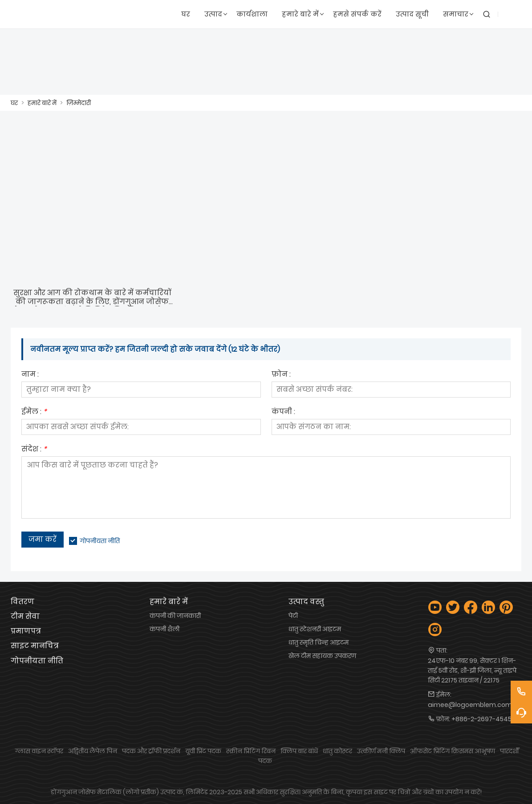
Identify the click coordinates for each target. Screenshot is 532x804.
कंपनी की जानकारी (175, 616)
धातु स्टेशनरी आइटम (315, 629)
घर (14, 103)
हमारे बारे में (42, 103)
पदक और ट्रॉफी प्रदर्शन (151, 751)
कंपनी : (283, 412)
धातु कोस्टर (337, 751)
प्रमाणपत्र (26, 631)
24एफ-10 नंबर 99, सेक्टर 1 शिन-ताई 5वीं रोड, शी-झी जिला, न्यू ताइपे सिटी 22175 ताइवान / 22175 (472, 670)
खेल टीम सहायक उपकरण (322, 656)
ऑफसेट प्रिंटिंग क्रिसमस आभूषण (453, 751)
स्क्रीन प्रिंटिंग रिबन (251, 751)
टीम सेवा (25, 616)
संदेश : (34, 450)
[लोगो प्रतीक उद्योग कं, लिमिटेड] (36, 14)
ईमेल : (34, 412)
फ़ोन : (281, 375)
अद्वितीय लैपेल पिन (93, 751)
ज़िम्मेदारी (79, 103)
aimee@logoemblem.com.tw (475, 705)
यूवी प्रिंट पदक (203, 751)
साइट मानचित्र (35, 646)
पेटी (293, 616)
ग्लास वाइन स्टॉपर (39, 751)
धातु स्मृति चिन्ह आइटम (319, 642)
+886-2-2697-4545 (481, 719)
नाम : (30, 375)
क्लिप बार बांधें (299, 751)
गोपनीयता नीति (100, 541)
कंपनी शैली (164, 629)
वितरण (22, 602)
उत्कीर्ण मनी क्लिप (381, 751)
